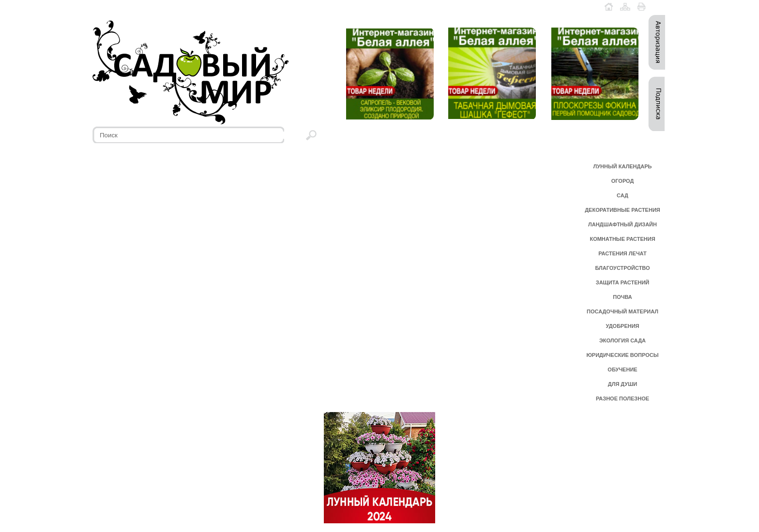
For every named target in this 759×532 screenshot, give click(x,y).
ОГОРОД (623, 181)
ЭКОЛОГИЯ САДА (622, 340)
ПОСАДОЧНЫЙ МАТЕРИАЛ (622, 311)
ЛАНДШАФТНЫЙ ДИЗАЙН (622, 224)
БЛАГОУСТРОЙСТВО (622, 268)
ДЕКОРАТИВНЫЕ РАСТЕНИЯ (622, 210)
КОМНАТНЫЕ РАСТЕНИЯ (622, 239)
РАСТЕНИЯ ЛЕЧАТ (622, 253)
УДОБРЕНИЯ (622, 326)
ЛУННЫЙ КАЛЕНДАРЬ (623, 166)
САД (622, 195)
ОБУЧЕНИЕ (622, 369)
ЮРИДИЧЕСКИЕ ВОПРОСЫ (623, 355)
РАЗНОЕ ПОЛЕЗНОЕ (622, 399)
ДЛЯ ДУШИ (622, 384)
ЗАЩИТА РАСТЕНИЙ (623, 282)
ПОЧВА (622, 297)
